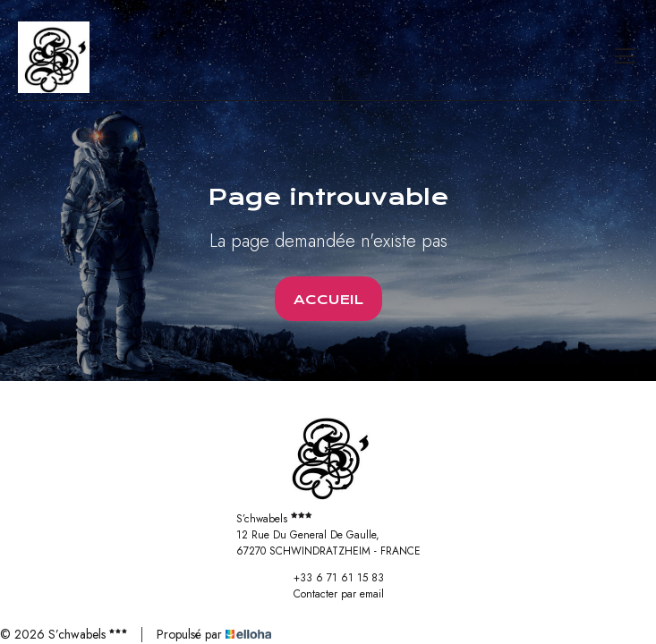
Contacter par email (328, 594)
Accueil (328, 300)
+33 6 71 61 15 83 (328, 578)
